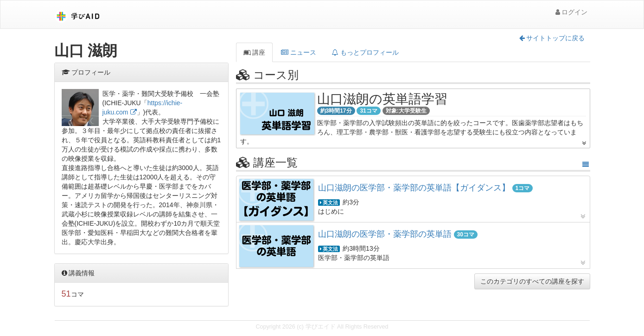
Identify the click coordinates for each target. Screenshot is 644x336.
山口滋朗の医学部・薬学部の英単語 (386, 234)
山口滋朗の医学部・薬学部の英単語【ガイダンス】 (414, 188)
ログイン (572, 12)
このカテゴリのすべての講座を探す (532, 281)
